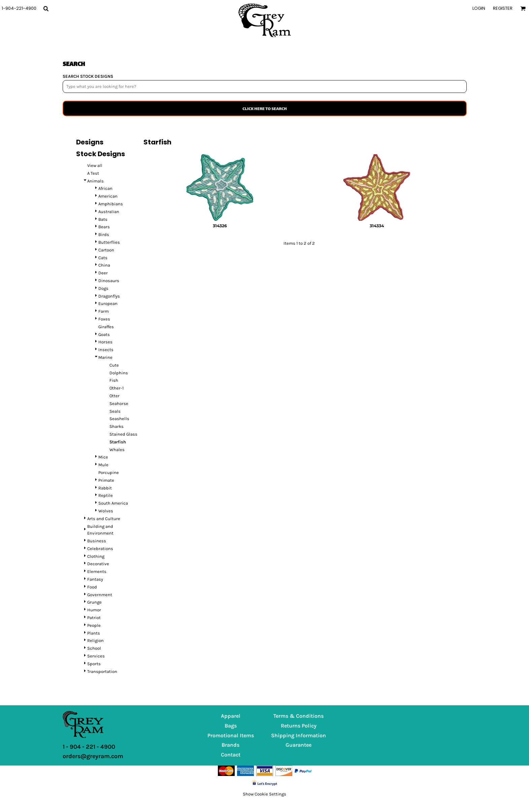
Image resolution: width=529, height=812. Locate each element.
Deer (103, 273)
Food (92, 587)
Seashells (119, 419)
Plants (94, 633)
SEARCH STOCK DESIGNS (88, 76)
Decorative (98, 564)
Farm (104, 311)
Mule (103, 465)
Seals (115, 411)
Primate (106, 480)
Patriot (94, 618)
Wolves (106, 511)
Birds (104, 234)
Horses (105, 342)
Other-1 (117, 388)
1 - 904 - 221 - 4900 (89, 747)
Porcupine (109, 472)
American (108, 196)
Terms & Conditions (299, 716)
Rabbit (105, 488)
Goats (104, 334)
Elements (97, 571)
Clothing (96, 556)
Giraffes (106, 327)
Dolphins (119, 373)
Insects (106, 350)
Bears (104, 227)
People (94, 625)
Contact (231, 755)
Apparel (231, 716)
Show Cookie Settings (264, 794)
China (104, 265)
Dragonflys (109, 296)
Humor (94, 610)
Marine (105, 357)
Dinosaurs (109, 281)
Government (100, 595)
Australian (109, 212)
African (105, 188)
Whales (117, 450)
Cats (103, 258)
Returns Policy (299, 726)
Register (503, 8)
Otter (114, 396)
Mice (103, 457)
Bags (231, 726)
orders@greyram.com (93, 756)
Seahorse (119, 403)
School (94, 648)
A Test (93, 173)
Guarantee (299, 745)
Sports (94, 664)
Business (97, 541)
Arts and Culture (104, 519)
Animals (95, 181)
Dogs (103, 288)
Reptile (106, 495)
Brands (230, 745)
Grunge (94, 602)
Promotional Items (231, 735)
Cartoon (106, 250)
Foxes (104, 319)
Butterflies (109, 242)
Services (96, 656)
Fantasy (95, 579)
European (108, 303)
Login (479, 8)
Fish (114, 380)
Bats (103, 219)
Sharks (117, 426)
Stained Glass (123, 434)
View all (95, 165)
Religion (95, 640)
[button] (46, 8)
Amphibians (111, 204)
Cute (114, 365)
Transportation (102, 671)
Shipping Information (299, 735)
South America (113, 503)
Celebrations (100, 549)
